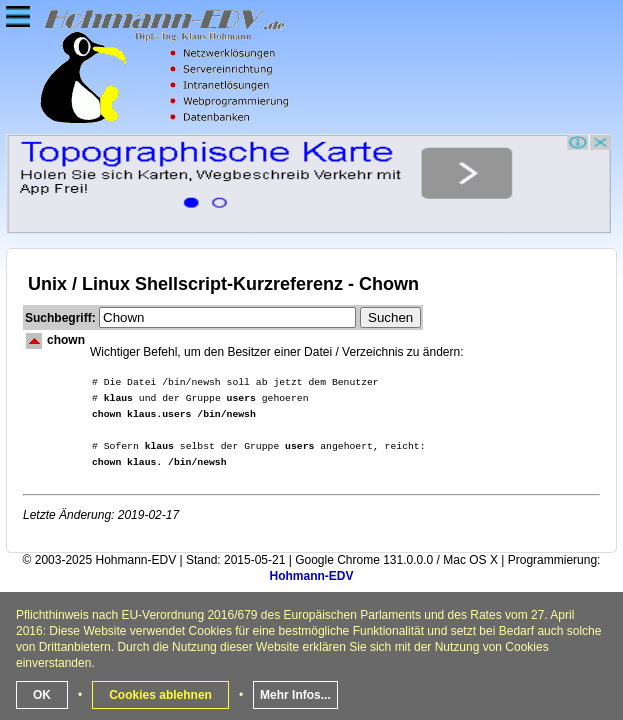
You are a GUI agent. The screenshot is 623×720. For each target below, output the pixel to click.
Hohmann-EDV (312, 576)
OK (42, 695)
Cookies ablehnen (160, 695)
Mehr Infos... (295, 695)
